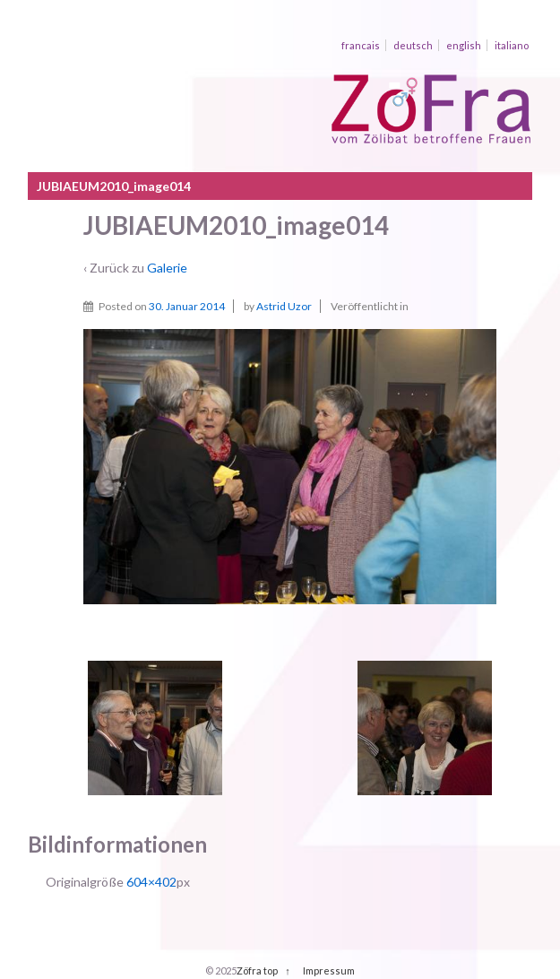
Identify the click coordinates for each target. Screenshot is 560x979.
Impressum (329, 970)
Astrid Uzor (284, 306)
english (464, 45)
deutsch (413, 45)
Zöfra (249, 970)
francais (361, 45)
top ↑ (277, 970)
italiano (512, 45)
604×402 (151, 882)
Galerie (167, 268)
